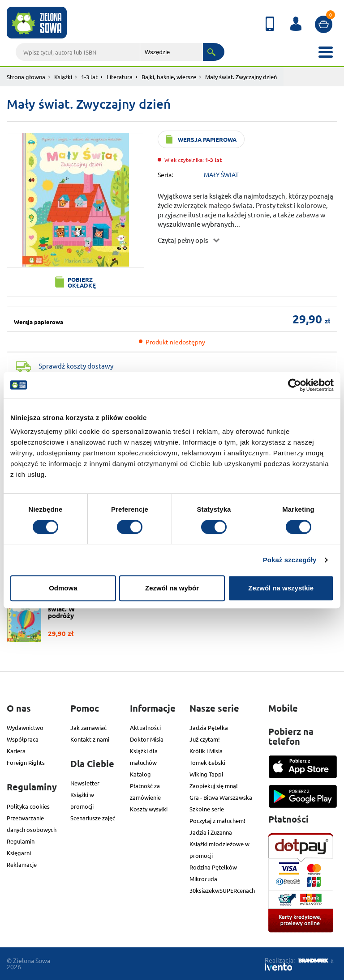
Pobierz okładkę (82, 282)
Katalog (140, 774)
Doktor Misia (147, 739)
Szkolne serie (207, 809)
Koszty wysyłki (149, 809)
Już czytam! (205, 739)
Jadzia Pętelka (209, 728)
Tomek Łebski (207, 762)
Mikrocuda (203, 879)
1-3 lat (89, 77)
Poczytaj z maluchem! (217, 821)
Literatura (120, 77)
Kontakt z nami (90, 739)
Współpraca (23, 739)
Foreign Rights (26, 762)
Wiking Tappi (206, 774)
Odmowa (63, 588)
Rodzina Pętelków (213, 867)
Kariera (16, 751)
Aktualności (145, 728)
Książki (63, 77)
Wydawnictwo (25, 728)
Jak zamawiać (88, 728)
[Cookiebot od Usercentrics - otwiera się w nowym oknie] (295, 385)
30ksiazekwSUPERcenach (222, 890)
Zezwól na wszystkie (281, 588)
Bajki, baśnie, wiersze (169, 77)
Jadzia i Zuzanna (211, 832)
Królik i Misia (206, 751)
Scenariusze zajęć (93, 818)
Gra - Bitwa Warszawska (221, 797)
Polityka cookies (28, 806)
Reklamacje (22, 864)
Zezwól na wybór (172, 588)
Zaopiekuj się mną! (214, 786)
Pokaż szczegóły (290, 560)
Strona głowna (26, 77)
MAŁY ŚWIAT (221, 174)
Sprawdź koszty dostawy (76, 366)
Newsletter (85, 783)
